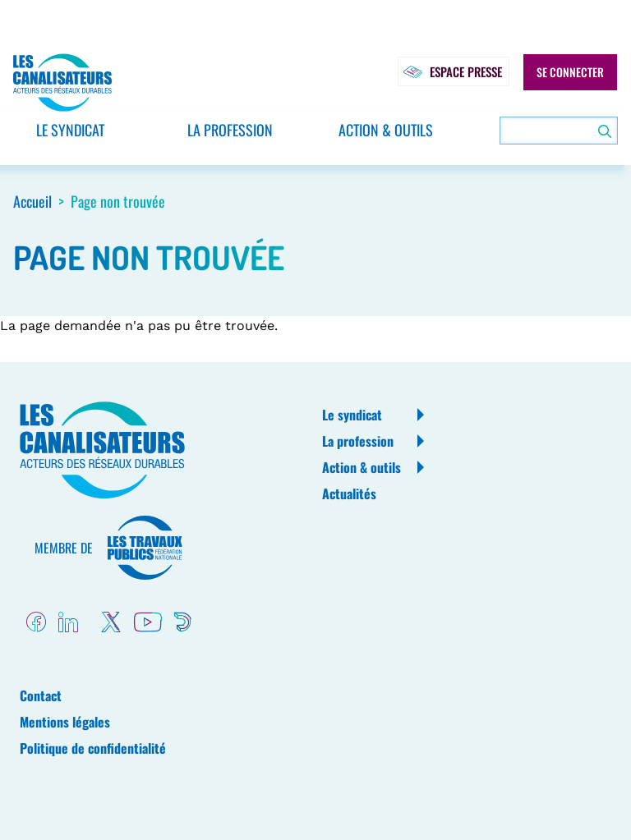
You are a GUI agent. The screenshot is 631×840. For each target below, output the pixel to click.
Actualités (349, 493)
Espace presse (449, 72)
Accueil (32, 201)
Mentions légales (65, 722)
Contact (41, 695)
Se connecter (570, 72)
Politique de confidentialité (93, 748)
